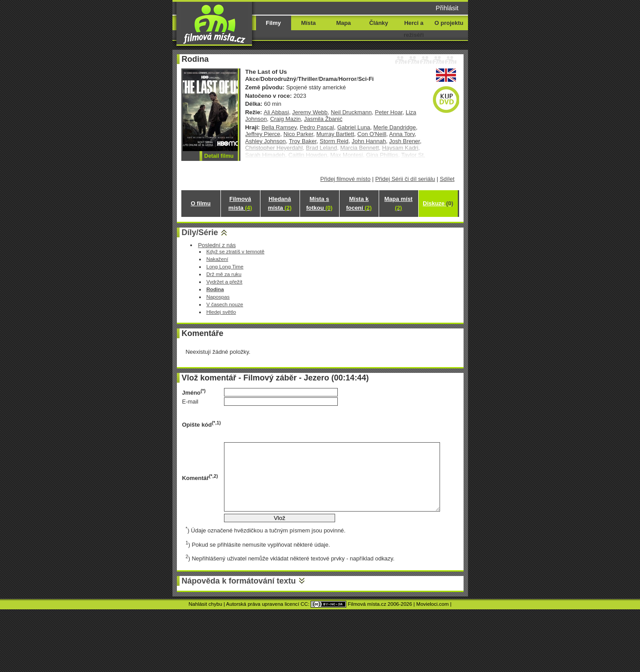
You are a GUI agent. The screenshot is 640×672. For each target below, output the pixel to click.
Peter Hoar (389, 112)
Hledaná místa (280, 203)
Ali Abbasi (276, 112)
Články (379, 23)
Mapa (343, 23)
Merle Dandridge (395, 127)
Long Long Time (225, 266)
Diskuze (438, 203)
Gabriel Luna (354, 127)
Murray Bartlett (335, 134)
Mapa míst (398, 203)
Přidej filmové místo (346, 179)
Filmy (273, 23)
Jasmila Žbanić (323, 119)
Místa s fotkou (319, 203)
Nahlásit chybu (205, 604)
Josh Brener (405, 141)
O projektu (449, 23)
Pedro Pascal (317, 127)
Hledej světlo (221, 312)
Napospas (218, 297)
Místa (308, 23)
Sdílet (447, 179)
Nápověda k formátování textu (239, 581)
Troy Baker (303, 141)
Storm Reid (334, 141)
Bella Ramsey (279, 127)
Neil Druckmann (351, 112)
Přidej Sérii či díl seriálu (405, 179)
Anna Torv (402, 134)
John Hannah (369, 141)
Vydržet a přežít (224, 282)
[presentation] (292, 424)
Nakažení (217, 259)
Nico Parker (298, 134)
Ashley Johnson (266, 141)
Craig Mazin (286, 119)
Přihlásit (447, 8)
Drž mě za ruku (224, 274)
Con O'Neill (372, 134)
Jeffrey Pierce (263, 134)
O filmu (201, 203)
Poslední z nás (217, 245)
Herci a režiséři (414, 29)
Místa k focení (359, 203)
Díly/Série (200, 232)
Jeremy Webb (310, 112)
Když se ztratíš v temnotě (235, 251)
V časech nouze (225, 304)
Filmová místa (240, 203)
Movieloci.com (433, 604)
